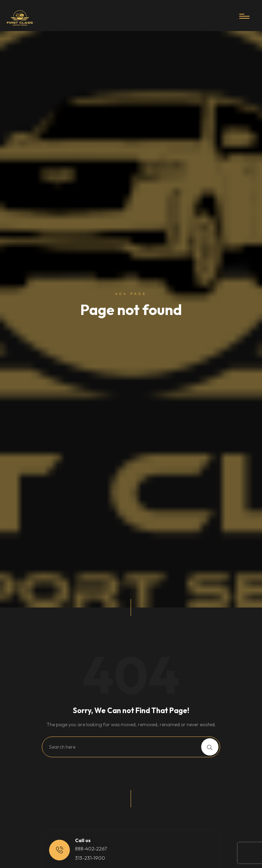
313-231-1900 (90, 858)
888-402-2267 (91, 849)
